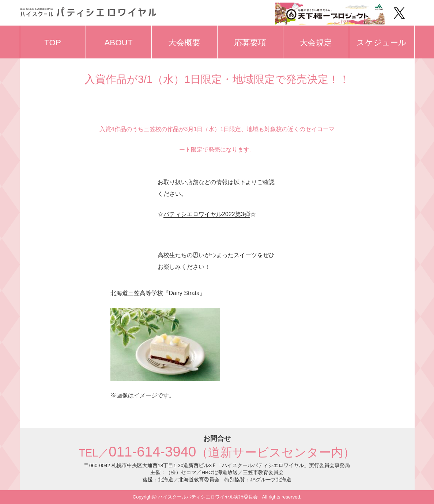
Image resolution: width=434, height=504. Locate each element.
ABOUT (118, 43)
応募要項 (250, 43)
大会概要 (184, 43)
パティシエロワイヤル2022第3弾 (207, 214)
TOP (53, 43)
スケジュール (382, 43)
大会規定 (316, 43)
